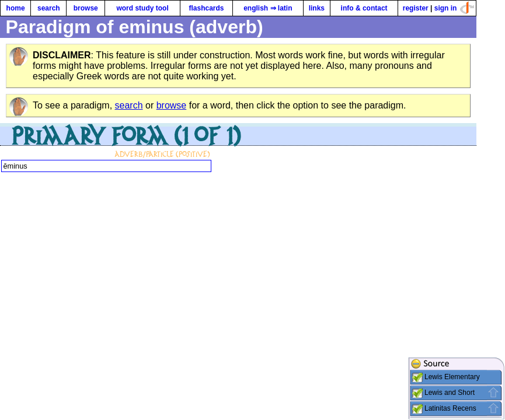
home (16, 8)
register (416, 8)
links (317, 8)
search (49, 8)
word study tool (142, 8)
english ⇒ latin (268, 8)
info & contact (364, 8)
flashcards (206, 8)
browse (86, 8)
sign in (446, 8)
